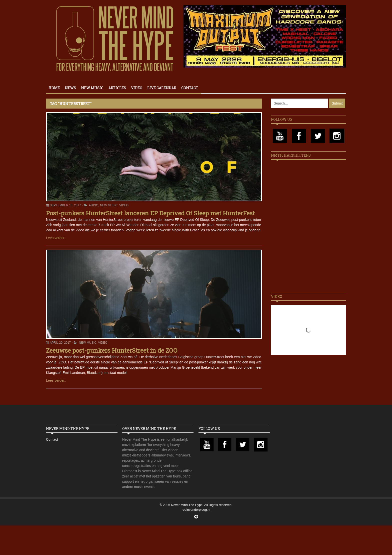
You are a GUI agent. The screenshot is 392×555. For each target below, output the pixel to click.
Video (137, 88)
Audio (93, 205)
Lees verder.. (56, 238)
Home (54, 88)
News (70, 88)
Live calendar (162, 88)
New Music (92, 88)
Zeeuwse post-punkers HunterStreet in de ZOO (112, 350)
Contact (190, 88)
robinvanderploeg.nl (196, 510)
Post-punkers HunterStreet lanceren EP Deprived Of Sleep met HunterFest (150, 213)
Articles (117, 88)
